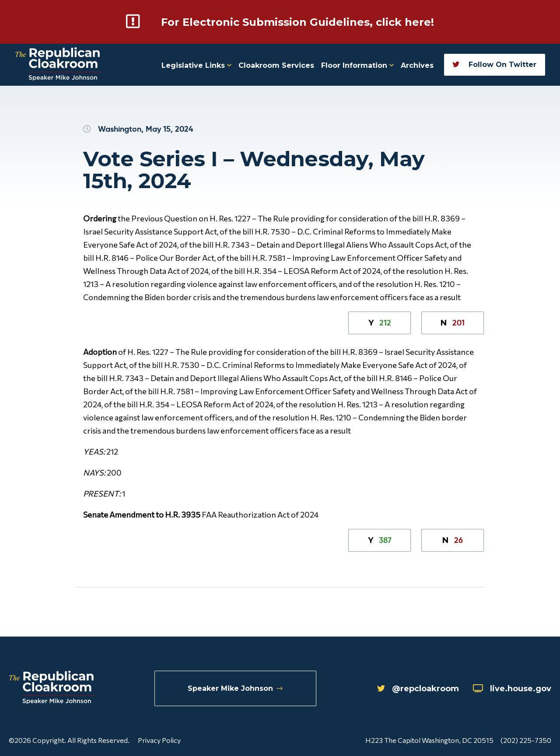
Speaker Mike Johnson (235, 688)
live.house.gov (512, 689)
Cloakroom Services (276, 65)
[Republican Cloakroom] (58, 65)
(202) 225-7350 (526, 740)
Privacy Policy (159, 740)
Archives (417, 65)
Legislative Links (196, 65)
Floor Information (357, 65)
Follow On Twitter (494, 65)
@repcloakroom (418, 689)
